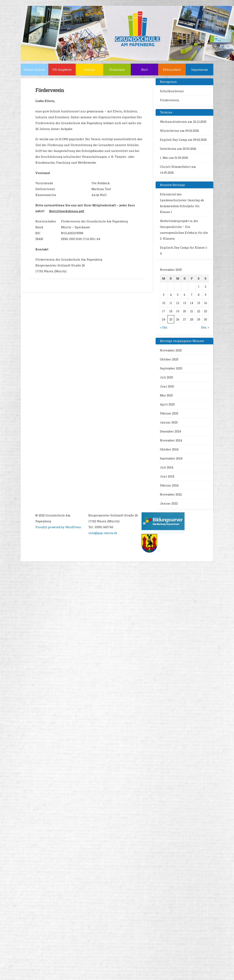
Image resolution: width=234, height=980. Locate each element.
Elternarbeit (172, 69)
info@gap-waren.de (103, 533)
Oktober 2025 (169, 359)
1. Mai (164, 158)
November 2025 (171, 350)
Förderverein (170, 100)
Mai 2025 (166, 395)
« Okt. (164, 327)
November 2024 (171, 440)
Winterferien (170, 131)
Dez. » (205, 327)
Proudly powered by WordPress (58, 527)
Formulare (117, 69)
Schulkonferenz (172, 91)
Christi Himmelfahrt (175, 167)
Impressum (199, 69)
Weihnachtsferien (173, 122)
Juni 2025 (167, 386)
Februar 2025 (169, 413)
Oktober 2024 (169, 449)
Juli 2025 (166, 377)
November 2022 (171, 494)
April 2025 (167, 404)
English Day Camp (173, 140)
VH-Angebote (62, 69)
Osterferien (168, 149)
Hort (144, 69)
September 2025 (171, 368)
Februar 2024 (169, 485)
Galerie (90, 69)
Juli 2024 (167, 467)
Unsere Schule (34, 69)
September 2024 (171, 458)
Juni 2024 (167, 476)
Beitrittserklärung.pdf (67, 211)
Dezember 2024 (171, 431)
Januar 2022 (169, 503)
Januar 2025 (169, 422)
